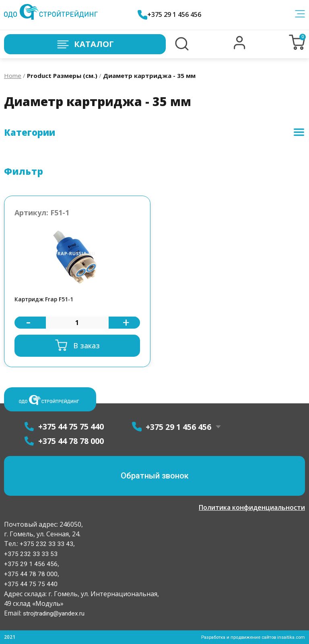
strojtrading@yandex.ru (55, 613)
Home (13, 76)
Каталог (85, 44)
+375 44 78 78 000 (31, 574)
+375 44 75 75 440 (31, 584)
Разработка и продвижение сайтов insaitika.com (249, 637)
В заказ (86, 346)
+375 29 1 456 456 (173, 15)
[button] (240, 47)
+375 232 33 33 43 (46, 544)
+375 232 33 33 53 (31, 554)
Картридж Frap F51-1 (46, 300)
